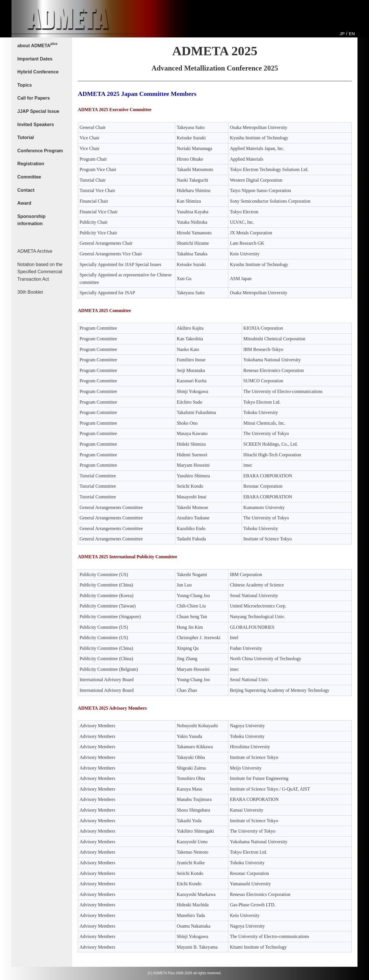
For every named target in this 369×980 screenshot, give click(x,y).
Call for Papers (34, 98)
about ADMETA (37, 45)
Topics (25, 85)
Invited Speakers (36, 125)
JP (342, 34)
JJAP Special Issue (38, 111)
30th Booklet (30, 292)
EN (352, 34)
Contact (26, 190)
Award (24, 203)
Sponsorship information (31, 220)
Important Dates (35, 59)
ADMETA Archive (35, 251)
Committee (29, 177)
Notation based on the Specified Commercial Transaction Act (40, 272)
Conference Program (40, 151)
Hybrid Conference (38, 72)
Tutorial (26, 137)
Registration (31, 164)
